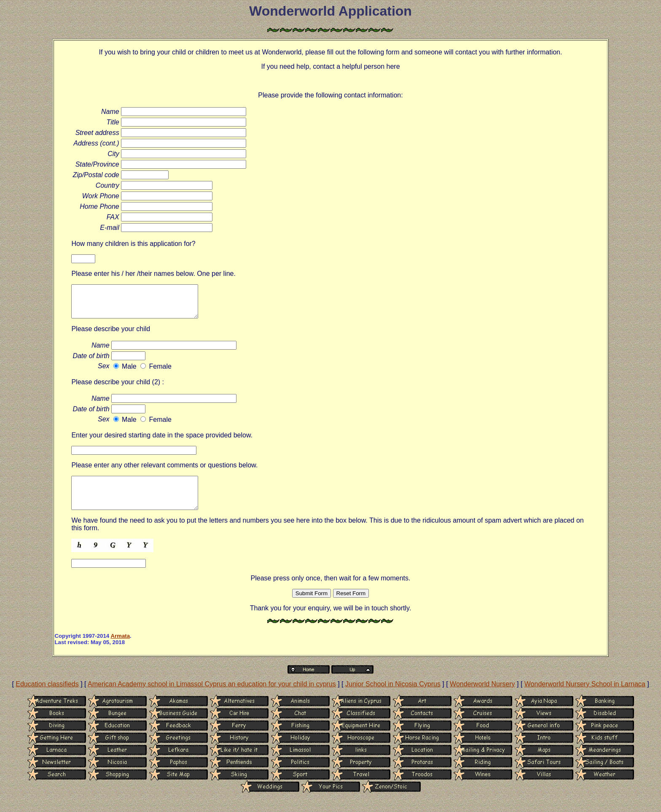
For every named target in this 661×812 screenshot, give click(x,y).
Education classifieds (47, 697)
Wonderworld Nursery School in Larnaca (585, 697)
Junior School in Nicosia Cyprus (393, 697)
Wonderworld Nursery (482, 697)
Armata (120, 649)
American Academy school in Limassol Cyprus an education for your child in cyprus (212, 697)
